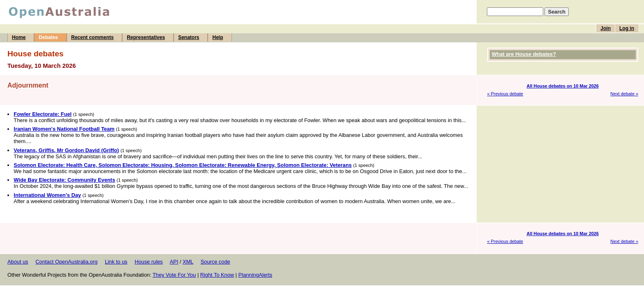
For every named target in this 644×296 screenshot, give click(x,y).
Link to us (116, 262)
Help (218, 37)
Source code (215, 262)
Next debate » (624, 94)
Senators (189, 37)
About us (18, 262)
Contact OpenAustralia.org (66, 262)
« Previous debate (505, 94)
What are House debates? (524, 54)
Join (606, 28)
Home (19, 37)
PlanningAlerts (256, 275)
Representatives (146, 37)
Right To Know (217, 275)
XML (188, 262)
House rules (148, 262)
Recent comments (92, 37)
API (174, 262)
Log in (627, 28)
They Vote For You (174, 275)
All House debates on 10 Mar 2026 (563, 86)
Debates (48, 37)
